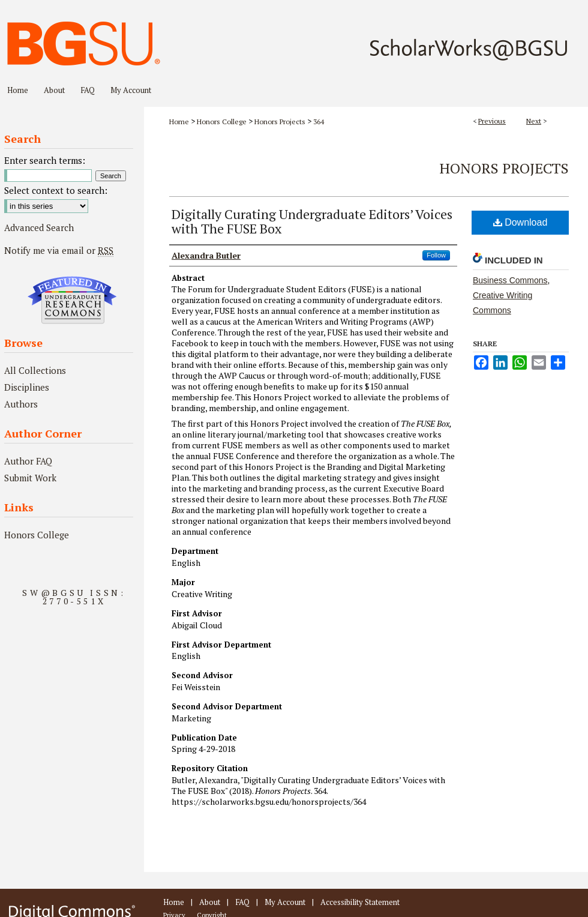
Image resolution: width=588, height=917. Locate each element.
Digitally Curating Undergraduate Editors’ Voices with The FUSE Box (312, 221)
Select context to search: (56, 190)
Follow (436, 255)
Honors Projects (280, 122)
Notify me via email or (59, 250)
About (210, 902)
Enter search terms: (45, 160)
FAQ (242, 902)
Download (520, 222)
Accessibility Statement (360, 902)
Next (534, 121)
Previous (492, 121)
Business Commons (510, 280)
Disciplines (27, 387)
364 (319, 122)
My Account (285, 902)
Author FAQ (28, 461)
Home (179, 122)
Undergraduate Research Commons (72, 300)
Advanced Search (39, 227)
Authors (21, 404)
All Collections (35, 370)
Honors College (222, 122)
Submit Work (30, 478)
